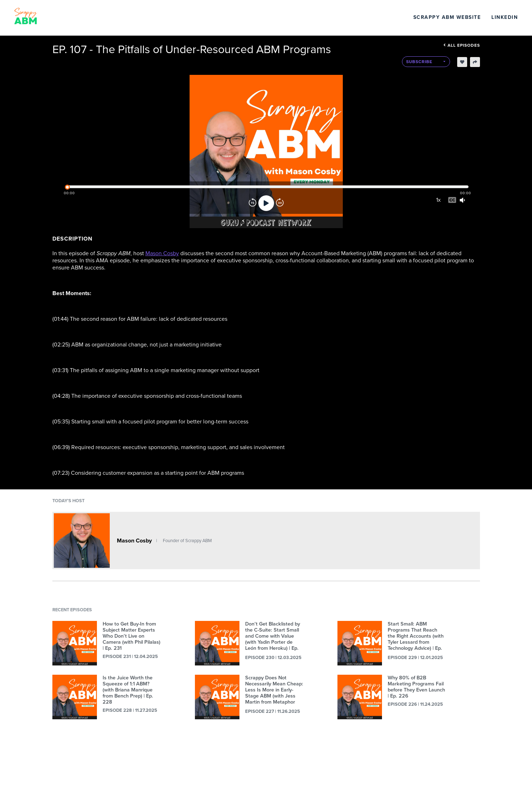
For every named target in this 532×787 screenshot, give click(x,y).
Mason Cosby (162, 253)
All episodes (462, 45)
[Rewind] (253, 203)
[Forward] (280, 203)
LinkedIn (505, 17)
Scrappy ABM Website (447, 17)
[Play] (266, 203)
